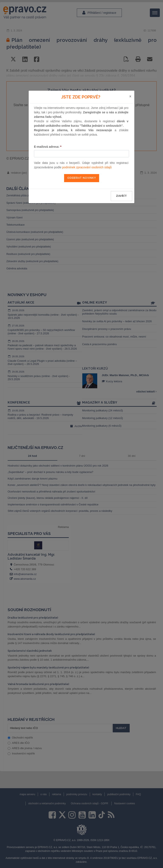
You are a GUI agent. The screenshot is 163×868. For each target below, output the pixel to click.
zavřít (122, 196)
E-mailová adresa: (48, 147)
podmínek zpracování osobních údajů (87, 167)
